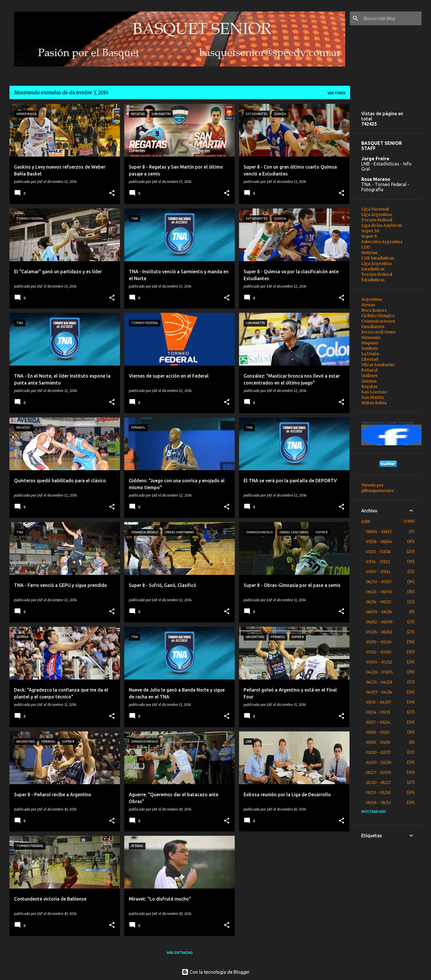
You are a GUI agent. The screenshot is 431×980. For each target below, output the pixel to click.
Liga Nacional (375, 209)
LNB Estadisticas (378, 258)
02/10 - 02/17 (378, 752)
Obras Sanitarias (378, 365)
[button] (112, 193)
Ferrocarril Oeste (378, 332)
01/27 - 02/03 (378, 772)
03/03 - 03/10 (378, 742)
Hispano (370, 343)
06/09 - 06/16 (379, 612)
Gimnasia (371, 337)
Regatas (369, 386)
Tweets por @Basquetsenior (378, 488)
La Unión (370, 354)
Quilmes (369, 376)
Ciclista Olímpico (378, 316)
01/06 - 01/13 (378, 803)
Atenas (368, 305)
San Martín (373, 397)
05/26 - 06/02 (379, 632)
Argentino (372, 299)
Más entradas (180, 953)
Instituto (370, 348)
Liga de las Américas (382, 225)
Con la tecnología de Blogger (216, 972)
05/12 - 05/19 (378, 652)
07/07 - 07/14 (378, 572)
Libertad (370, 359)
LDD (366, 247)
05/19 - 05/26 (379, 642)
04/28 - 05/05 (379, 672)
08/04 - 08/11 (379, 532)
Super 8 (369, 236)
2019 (366, 522)
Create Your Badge (401, 423)
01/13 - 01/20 (378, 792)
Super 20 (370, 231)
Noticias (369, 253)
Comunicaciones (378, 321)
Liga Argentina (376, 214)
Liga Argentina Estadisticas (376, 266)
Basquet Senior (373, 423)
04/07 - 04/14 (379, 692)
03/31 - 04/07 (378, 702)
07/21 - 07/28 (378, 552)
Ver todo (336, 93)
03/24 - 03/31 (378, 712)
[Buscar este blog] (391, 18)
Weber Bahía (374, 403)
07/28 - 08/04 (379, 542)
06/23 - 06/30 (379, 592)
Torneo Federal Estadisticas (377, 277)
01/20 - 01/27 (378, 782)
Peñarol (369, 370)
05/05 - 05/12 (379, 662)
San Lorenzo (374, 392)
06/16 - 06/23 (378, 602)
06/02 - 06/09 (379, 622)
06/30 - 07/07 (379, 582)
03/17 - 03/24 (378, 722)
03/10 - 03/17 (378, 732)
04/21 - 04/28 (379, 682)
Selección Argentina (382, 242)
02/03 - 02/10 (379, 762)
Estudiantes (373, 327)
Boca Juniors (374, 310)
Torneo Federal (377, 220)
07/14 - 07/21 (378, 562)
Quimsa (369, 381)
